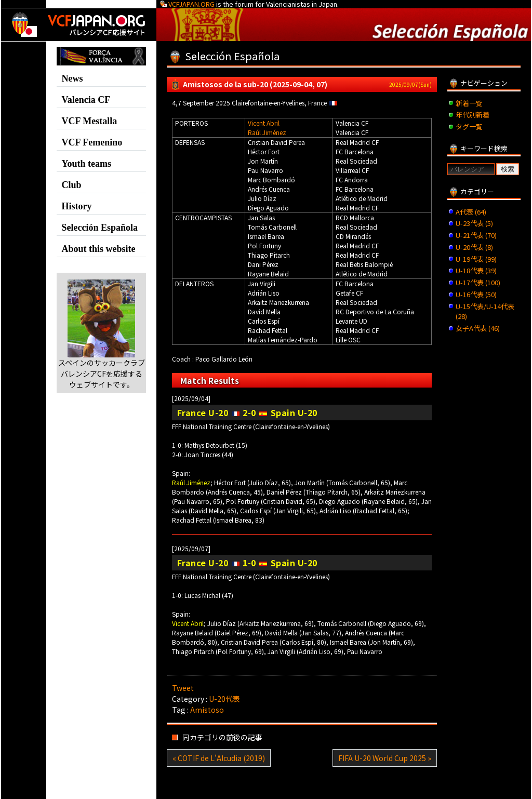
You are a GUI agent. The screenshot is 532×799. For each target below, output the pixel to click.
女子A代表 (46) (478, 328)
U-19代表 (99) (476, 259)
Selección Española (99, 228)
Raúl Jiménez (267, 132)
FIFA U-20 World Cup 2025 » (385, 758)
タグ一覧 (469, 126)
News (72, 78)
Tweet (183, 688)
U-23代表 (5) (474, 223)
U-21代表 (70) (476, 235)
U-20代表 (224, 699)
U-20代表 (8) (474, 247)
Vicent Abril (264, 123)
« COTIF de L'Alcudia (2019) (219, 758)
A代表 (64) (471, 212)
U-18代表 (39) (476, 270)
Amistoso (207, 710)
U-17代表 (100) (478, 282)
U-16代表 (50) (476, 294)
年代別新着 (473, 115)
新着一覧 (469, 103)
